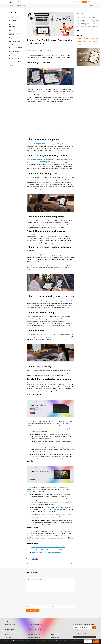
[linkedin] (81, 633)
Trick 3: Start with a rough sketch (15, 30)
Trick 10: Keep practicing (15, 59)
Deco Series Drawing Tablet (34, 635)
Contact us (53, 627)
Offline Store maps (10, 627)
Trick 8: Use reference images (14, 52)
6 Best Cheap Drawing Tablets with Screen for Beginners (46, 553)
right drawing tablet (40, 143)
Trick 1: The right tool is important (14, 21)
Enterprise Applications (11, 630)
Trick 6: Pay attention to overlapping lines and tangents (15, 43)
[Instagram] (74, 633)
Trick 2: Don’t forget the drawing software (15, 25)
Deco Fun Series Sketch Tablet (35, 637)
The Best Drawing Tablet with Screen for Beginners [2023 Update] (49, 550)
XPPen (10, 6)
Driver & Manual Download (11, 624)
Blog (13, 6)
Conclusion (12, 66)
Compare (78, 2)
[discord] (78, 633)
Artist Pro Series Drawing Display (35, 627)
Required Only (87, 641)
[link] (91, 2)
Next (73, 564)
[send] (94, 627)
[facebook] (76, 633)
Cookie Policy (8, 637)
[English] (84, 637)
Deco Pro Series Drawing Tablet (35, 632)
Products (26, 2)
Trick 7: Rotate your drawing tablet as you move (16, 48)
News (52, 632)
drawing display (58, 509)
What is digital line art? (15, 18)
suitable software (44, 159)
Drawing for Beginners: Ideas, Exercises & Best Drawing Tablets (48, 547)
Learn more (80, 30)
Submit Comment (33, 610)
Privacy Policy (8, 635)
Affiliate (52, 635)
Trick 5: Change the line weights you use (15, 38)
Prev (28, 564)
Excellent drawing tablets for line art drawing (15, 62)
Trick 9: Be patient (13, 56)
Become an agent (55, 637)
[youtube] (88, 633)
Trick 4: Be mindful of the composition (15, 34)
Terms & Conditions (10, 632)
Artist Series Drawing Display (34, 630)
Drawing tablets (32, 383)
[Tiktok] (83, 633)
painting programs (45, 161)
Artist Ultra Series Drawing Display (36, 624)
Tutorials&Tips (19, 6)
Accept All (96, 641)
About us (52, 624)
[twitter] (85, 633)
